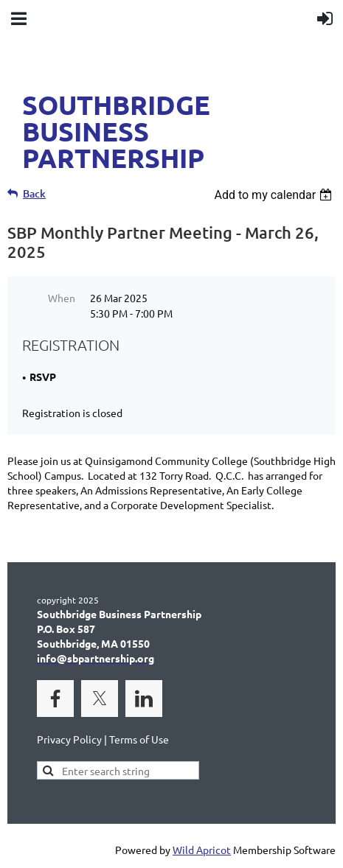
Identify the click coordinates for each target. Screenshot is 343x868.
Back (34, 193)
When (62, 298)
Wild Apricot (202, 850)
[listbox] (275, 195)
